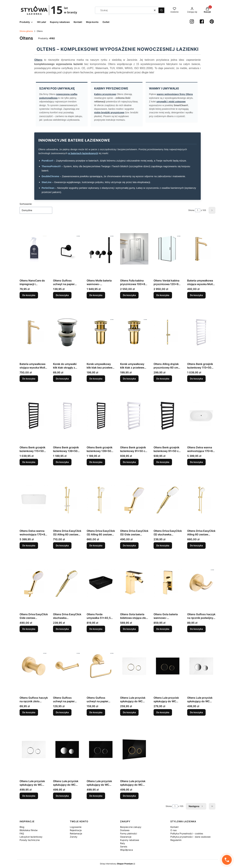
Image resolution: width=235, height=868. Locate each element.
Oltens (38, 60)
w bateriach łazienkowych (83, 153)
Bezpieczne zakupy (131, 827)
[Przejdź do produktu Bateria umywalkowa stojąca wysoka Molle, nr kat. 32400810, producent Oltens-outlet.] (34, 332)
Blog (22, 827)
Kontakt (174, 827)
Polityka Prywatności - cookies (187, 833)
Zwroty (74, 837)
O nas (173, 830)
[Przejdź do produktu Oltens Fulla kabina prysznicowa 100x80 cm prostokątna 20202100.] (134, 249)
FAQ (22, 833)
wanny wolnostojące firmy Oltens (175, 94)
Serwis (124, 847)
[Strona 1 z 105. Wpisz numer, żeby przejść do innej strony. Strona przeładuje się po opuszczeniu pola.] (198, 210)
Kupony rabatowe (130, 840)
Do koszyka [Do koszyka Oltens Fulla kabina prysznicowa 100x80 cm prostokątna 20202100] (129, 295)
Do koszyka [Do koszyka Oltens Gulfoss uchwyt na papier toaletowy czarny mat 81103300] (62, 295)
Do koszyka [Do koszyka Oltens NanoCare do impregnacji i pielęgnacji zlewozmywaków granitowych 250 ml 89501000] (29, 295)
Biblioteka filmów (29, 830)
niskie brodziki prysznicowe (109, 113)
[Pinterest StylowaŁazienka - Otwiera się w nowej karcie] (212, 21)
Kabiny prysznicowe (105, 94)
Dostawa (125, 830)
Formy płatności (129, 833)
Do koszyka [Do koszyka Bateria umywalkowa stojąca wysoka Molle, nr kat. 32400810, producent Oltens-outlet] (29, 379)
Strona (191, 210)
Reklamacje (76, 833)
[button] (161, 10)
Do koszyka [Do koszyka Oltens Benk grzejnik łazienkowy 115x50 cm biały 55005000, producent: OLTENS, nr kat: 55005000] (196, 379)
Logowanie (76, 827)
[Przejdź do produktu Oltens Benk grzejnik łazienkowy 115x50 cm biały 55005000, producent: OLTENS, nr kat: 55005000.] (201, 332)
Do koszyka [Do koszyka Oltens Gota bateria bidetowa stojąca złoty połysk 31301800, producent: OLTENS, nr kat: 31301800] (129, 629)
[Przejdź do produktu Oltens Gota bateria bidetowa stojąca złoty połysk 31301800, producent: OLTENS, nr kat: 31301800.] (134, 583)
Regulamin (176, 840)
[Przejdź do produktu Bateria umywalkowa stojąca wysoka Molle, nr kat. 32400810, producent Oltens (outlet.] (201, 249)
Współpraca (126, 850)
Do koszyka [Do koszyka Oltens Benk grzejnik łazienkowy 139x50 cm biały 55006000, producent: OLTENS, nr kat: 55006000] (62, 462)
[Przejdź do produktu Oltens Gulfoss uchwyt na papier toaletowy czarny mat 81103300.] (67, 249)
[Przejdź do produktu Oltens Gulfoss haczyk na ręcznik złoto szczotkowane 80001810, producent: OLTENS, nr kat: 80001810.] (34, 666)
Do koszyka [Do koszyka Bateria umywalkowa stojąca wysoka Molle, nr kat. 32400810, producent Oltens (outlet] (196, 295)
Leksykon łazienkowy (31, 837)
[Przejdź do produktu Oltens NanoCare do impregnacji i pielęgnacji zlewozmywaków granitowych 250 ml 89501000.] (34, 249)
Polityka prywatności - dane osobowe (190, 837)
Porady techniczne (30, 840)
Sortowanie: (26, 204)
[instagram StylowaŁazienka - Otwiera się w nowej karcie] (192, 21)
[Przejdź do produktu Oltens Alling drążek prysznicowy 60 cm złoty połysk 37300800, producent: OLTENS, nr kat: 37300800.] (168, 332)
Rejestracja (76, 830)
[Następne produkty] (196, 806)
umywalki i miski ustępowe (171, 102)
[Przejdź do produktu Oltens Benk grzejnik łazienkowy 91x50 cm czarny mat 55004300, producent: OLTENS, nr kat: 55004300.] (168, 416)
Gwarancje (126, 837)
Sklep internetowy (116, 864)
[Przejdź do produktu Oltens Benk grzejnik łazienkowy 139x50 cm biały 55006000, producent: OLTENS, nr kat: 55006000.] (67, 416)
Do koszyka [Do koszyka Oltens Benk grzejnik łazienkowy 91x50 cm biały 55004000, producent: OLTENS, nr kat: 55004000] (129, 462)
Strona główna (26, 31)
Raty (123, 843)
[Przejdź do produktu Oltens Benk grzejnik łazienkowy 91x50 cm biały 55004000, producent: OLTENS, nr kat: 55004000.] (134, 416)
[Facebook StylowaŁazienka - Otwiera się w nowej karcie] (202, 21)
